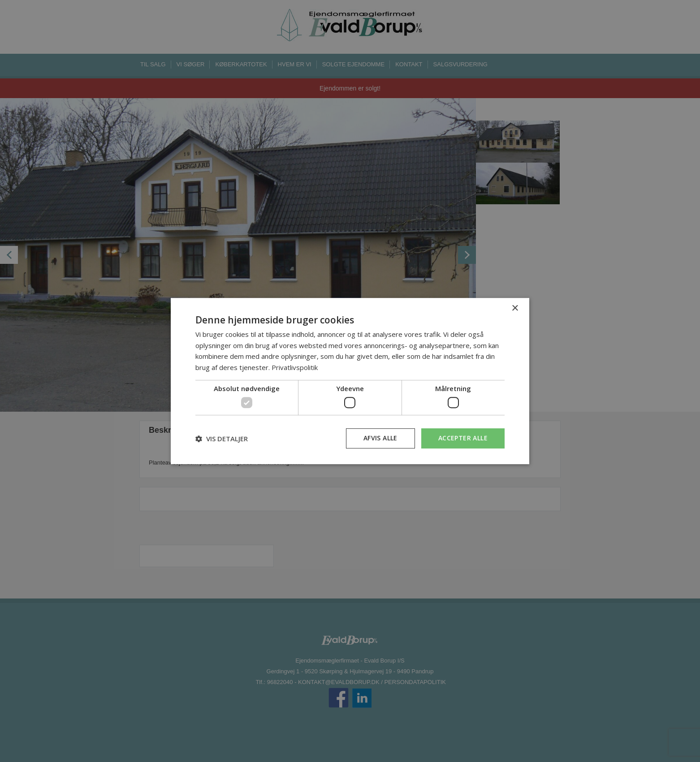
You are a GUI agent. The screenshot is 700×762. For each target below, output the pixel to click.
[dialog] (350, 381)
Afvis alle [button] (380, 438)
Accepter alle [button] (463, 438)
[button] (222, 439)
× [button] (515, 308)
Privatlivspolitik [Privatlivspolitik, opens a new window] (295, 367)
